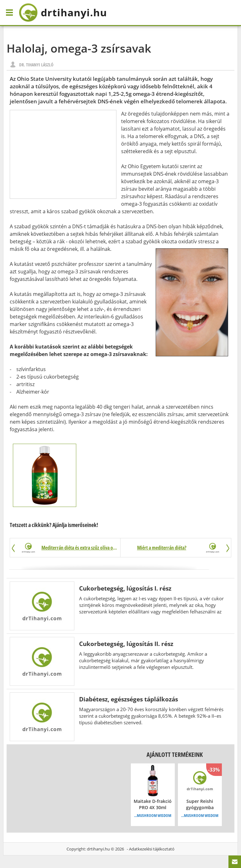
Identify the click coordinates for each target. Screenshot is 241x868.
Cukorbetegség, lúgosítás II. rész (126, 644)
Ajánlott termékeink (175, 754)
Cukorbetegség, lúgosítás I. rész (125, 588)
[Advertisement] (63, 154)
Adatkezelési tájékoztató (152, 849)
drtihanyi (63, 13)
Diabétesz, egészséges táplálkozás (129, 699)
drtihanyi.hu (98, 849)
